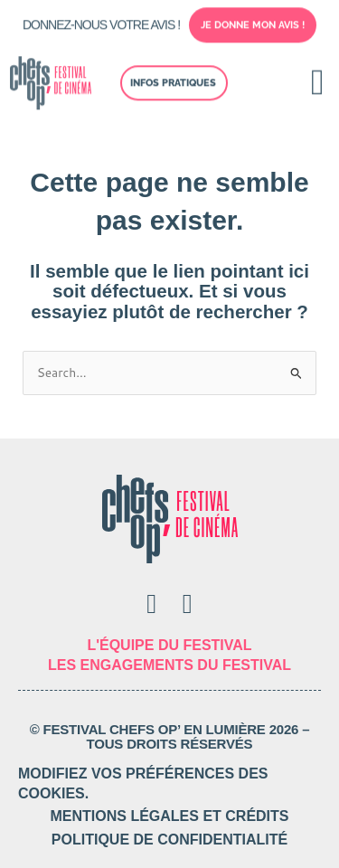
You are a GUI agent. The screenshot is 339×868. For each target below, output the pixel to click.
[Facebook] (151, 604)
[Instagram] (188, 604)
